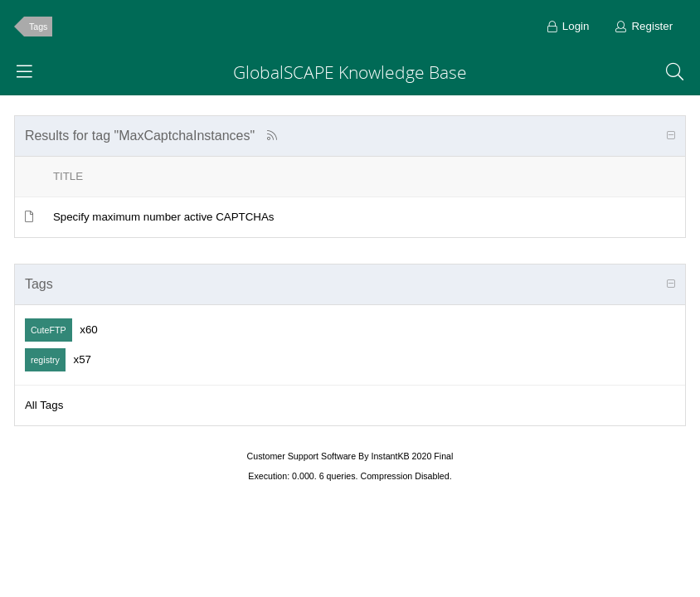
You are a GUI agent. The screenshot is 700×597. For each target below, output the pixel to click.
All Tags (44, 405)
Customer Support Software (302, 456)
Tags (39, 27)
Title (68, 176)
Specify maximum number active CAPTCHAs (164, 217)
